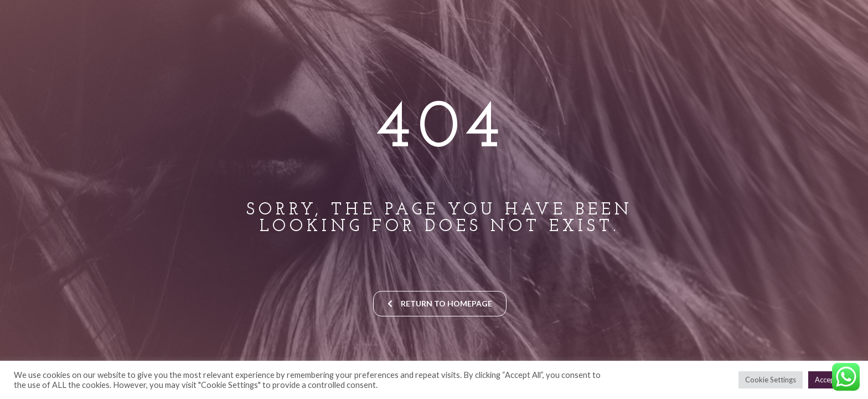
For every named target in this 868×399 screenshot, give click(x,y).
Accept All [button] (831, 380)
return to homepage (440, 303)
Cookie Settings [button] (771, 380)
